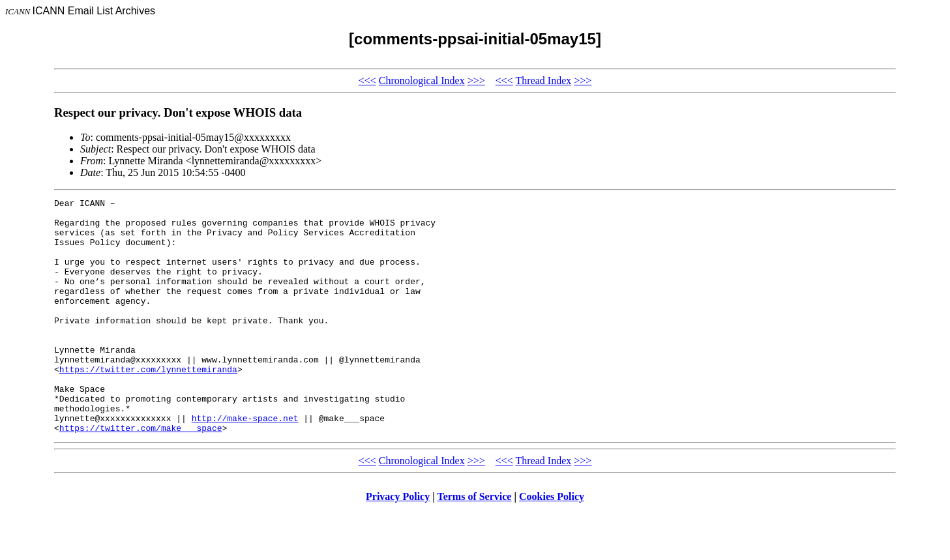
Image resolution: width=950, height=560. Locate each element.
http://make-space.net (245, 463)
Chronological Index (422, 81)
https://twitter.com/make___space (141, 475)
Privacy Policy (398, 543)
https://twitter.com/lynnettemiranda (148, 404)
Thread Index (544, 81)
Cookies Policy (552, 543)
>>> (476, 81)
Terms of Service (474, 543)
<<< (367, 81)
